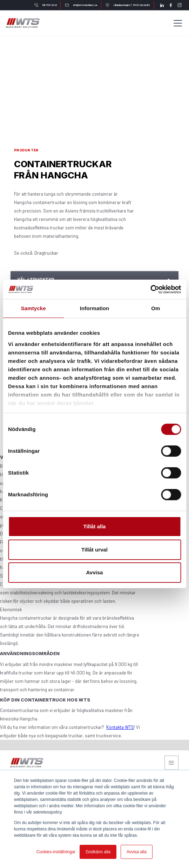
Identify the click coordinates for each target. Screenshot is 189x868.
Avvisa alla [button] (137, 852)
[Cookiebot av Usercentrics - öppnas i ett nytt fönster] (150, 289)
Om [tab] (156, 308)
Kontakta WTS (120, 727)
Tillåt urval (94, 550)
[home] (23, 23)
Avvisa (95, 572)
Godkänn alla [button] (98, 852)
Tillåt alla (95, 526)
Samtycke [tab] (33, 308)
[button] (176, 23)
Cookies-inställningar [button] (56, 852)
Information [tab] (95, 308)
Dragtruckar (46, 253)
